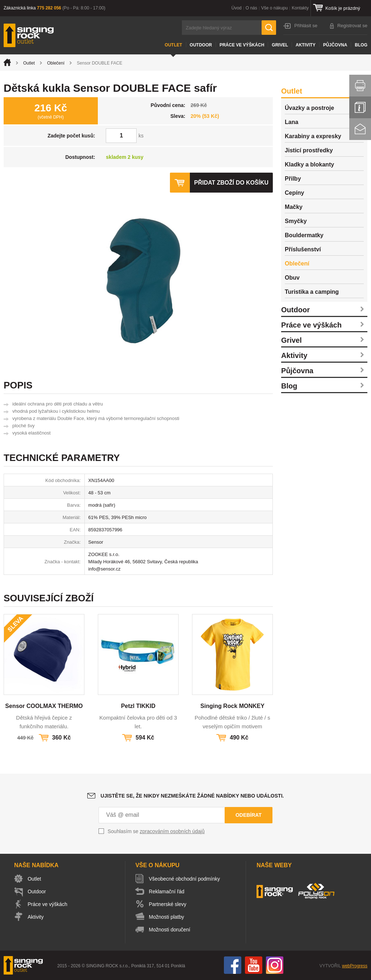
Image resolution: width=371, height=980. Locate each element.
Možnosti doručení (170, 930)
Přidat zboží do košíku (231, 183)
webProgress (355, 966)
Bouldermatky (304, 235)
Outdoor (201, 45)
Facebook (233, 965)
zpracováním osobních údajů (172, 831)
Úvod (237, 8)
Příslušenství (303, 249)
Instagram (275, 965)
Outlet (174, 45)
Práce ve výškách (242, 45)
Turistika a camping (312, 292)
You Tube (254, 965)
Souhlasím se (156, 831)
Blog (361, 45)
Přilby (293, 179)
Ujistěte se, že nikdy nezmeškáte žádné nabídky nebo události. (192, 796)
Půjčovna (335, 45)
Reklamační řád (167, 892)
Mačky (294, 207)
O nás (251, 8)
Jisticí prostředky (309, 150)
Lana (291, 122)
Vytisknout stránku (360, 86)
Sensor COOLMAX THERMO (44, 706)
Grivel (280, 45)
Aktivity (306, 45)
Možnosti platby (167, 917)
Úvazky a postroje (309, 108)
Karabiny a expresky (313, 136)
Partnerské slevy (168, 904)
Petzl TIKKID (138, 706)
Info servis (360, 107)
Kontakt (360, 129)
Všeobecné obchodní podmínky (185, 879)
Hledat (269, 28)
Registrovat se (352, 26)
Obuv (292, 278)
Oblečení (56, 63)
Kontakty (300, 8)
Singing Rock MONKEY (232, 706)
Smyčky (296, 221)
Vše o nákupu (274, 8)
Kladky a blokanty (309, 164)
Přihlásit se (306, 26)
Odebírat (249, 815)
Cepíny (294, 193)
